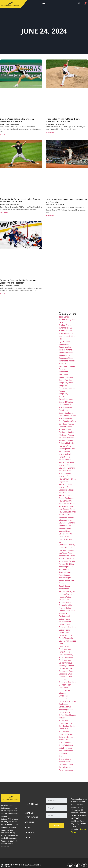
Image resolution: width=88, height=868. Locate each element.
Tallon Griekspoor (66, 399)
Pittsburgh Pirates (66, 440)
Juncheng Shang (66, 567)
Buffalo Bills (64, 721)
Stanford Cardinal (66, 402)
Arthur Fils (63, 754)
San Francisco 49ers (67, 421)
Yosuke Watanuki (66, 333)
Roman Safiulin (65, 429)
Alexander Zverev (66, 765)
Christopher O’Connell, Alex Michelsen (65, 690)
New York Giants (66, 501)
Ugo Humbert (64, 342)
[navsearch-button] (80, 4)
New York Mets (65, 476)
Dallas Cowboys (65, 668)
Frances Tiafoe (65, 608)
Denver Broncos (65, 635)
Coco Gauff (63, 679)
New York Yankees (66, 462)
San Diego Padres (66, 424)
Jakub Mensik (64, 589)
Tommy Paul (64, 344)
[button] (44, 4)
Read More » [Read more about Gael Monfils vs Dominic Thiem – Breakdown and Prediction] (50, 216)
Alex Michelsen (65, 767)
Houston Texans (65, 594)
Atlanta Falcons (65, 740)
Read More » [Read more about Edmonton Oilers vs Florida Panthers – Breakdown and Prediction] (4, 294)
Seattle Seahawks (66, 413)
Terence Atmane (65, 350)
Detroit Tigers (64, 630)
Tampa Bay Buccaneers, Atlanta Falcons (67, 388)
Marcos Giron (64, 531)
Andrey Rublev (65, 762)
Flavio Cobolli (64, 616)
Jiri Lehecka (64, 570)
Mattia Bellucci (65, 528)
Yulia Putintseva (65, 331)
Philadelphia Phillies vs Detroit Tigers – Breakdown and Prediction (63, 120)
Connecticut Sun (65, 677)
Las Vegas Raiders (66, 550)
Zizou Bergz (64, 317)
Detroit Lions (64, 633)
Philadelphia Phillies (67, 449)
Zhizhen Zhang (65, 325)
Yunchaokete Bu (65, 328)
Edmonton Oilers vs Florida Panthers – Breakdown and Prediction (18, 282)
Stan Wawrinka (65, 405)
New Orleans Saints (67, 509)
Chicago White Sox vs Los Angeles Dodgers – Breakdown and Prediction (21, 200)
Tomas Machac (65, 347)
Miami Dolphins (65, 526)
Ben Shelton (64, 732)
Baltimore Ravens (66, 734)
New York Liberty (66, 484)
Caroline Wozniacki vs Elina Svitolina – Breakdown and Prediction (18, 120)
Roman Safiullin (65, 427)
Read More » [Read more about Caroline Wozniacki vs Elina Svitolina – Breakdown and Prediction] (4, 135)
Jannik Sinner (64, 586)
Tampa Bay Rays (66, 383)
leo (60, 542)
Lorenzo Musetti (65, 539)
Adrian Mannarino (66, 770)
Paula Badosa (65, 451)
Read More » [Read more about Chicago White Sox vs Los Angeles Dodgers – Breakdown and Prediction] (4, 213)
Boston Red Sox (65, 723)
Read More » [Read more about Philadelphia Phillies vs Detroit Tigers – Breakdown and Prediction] (50, 132)
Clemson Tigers (65, 685)
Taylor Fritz (63, 372)
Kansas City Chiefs (67, 564)
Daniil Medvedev (66, 660)
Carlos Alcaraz (65, 712)
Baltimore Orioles (66, 737)
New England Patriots (68, 512)
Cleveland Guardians (67, 682)
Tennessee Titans (66, 358)
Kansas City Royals (67, 561)
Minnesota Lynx (65, 520)
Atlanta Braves (65, 743)
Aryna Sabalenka (66, 751)
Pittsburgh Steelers (67, 432)
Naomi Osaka (64, 515)
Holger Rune (64, 600)
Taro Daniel (63, 375)
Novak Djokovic (65, 460)
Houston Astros (65, 597)
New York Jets (65, 493)
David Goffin (64, 646)
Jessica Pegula (65, 578)
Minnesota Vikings (66, 517)
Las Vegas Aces (65, 553)
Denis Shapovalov (66, 638)
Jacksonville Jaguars (67, 592)
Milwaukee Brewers (67, 523)
